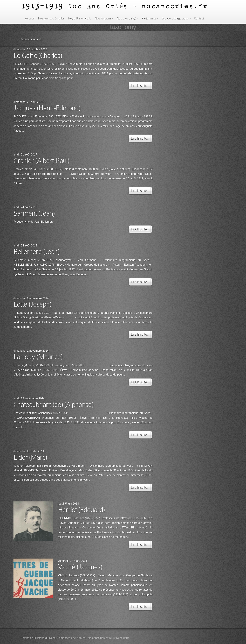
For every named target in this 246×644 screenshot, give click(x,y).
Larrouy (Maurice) (38, 357)
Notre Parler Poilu (80, 18)
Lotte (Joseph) (32, 304)
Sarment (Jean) (34, 213)
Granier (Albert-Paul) (41, 160)
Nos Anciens (104, 18)
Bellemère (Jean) (36, 251)
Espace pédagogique (176, 18)
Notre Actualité (127, 18)
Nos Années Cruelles (51, 18)
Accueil (30, 18)
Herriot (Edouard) (81, 510)
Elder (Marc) (30, 457)
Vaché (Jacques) (80, 567)
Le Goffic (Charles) (38, 55)
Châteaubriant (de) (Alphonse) (53, 405)
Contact (199, 18)
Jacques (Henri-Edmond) (47, 108)
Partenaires (150, 18)
